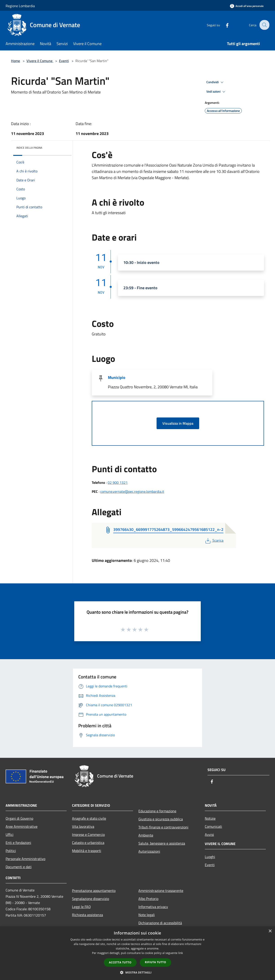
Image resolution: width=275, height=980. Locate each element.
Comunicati (213, 826)
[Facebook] (224, 25)
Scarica (214, 540)
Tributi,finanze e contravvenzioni (163, 827)
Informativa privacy (153, 907)
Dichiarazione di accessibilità (160, 923)
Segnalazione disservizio (91, 899)
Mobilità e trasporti (87, 851)
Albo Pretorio (148, 899)
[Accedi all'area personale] (247, 6)
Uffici (10, 834)
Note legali (147, 915)
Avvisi (209, 834)
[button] (137, 972)
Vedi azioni (216, 92)
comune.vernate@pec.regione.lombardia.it (132, 491)
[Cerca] (264, 25)
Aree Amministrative (22, 826)
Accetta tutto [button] (120, 962)
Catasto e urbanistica (88, 843)
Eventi (64, 61)
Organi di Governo (19, 818)
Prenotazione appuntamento (94, 891)
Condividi (216, 82)
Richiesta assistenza (87, 915)
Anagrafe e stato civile (89, 818)
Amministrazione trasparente (161, 891)
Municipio (117, 377)
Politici (11, 851)
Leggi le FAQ (81, 907)
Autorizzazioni (149, 851)
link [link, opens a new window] (181, 953)
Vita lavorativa (83, 826)
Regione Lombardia (20, 6)
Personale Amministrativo (25, 859)
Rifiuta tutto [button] (156, 962)
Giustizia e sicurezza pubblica (161, 819)
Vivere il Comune (40, 61)
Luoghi (210, 857)
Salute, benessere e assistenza (162, 843)
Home (15, 61)
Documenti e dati (19, 867)
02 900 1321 (118, 482)
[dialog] (137, 953)
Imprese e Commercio (88, 834)
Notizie (210, 818)
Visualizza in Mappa (178, 423)
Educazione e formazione (157, 811)
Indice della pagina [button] (29, 148)
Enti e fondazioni (18, 843)
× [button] (270, 931)
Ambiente (146, 835)
